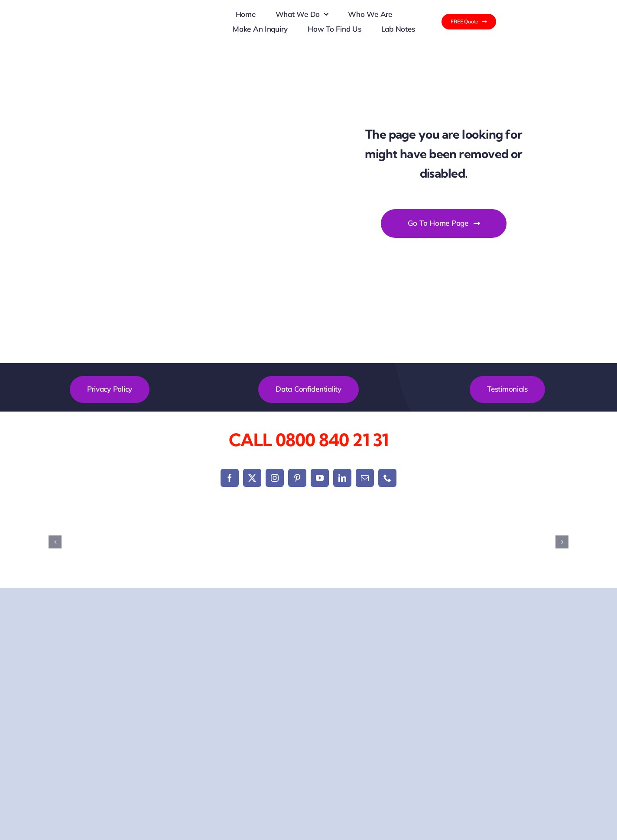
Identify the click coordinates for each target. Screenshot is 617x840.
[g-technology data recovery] (438, 542)
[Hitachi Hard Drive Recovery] (525, 542)
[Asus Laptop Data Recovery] (265, 542)
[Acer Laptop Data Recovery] (92, 542)
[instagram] (275, 478)
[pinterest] (297, 478)
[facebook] (230, 478)
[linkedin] (342, 478)
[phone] (387, 478)
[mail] (365, 478)
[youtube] (320, 478)
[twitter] (252, 478)
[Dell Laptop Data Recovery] (352, 542)
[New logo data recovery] (189, 11)
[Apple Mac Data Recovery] (179, 542)
